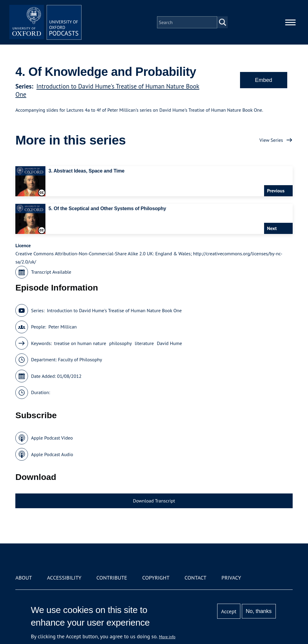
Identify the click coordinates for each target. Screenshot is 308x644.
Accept (229, 611)
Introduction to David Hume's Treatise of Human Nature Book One (114, 310)
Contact (195, 578)
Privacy (231, 578)
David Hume (169, 343)
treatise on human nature (80, 343)
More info (167, 637)
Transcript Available (51, 272)
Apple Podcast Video (52, 438)
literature (144, 343)
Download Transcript (154, 501)
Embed (264, 80)
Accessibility (64, 578)
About (24, 578)
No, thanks (259, 611)
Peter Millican (63, 327)
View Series (271, 140)
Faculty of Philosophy (80, 359)
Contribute (112, 578)
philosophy (120, 343)
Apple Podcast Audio (52, 454)
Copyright (156, 578)
